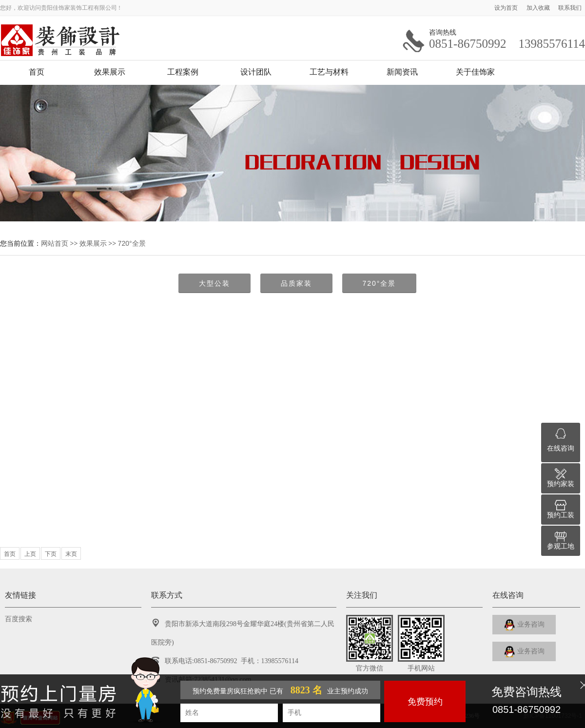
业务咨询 (524, 625)
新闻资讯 (402, 72)
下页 (51, 554)
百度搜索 (19, 619)
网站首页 (55, 243)
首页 (37, 72)
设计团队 (256, 72)
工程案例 (183, 72)
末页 (71, 554)
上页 (30, 554)
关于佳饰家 (475, 72)
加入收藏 (539, 8)
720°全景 (132, 243)
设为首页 (507, 8)
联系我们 (570, 8)
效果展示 (110, 72)
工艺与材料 (329, 72)
